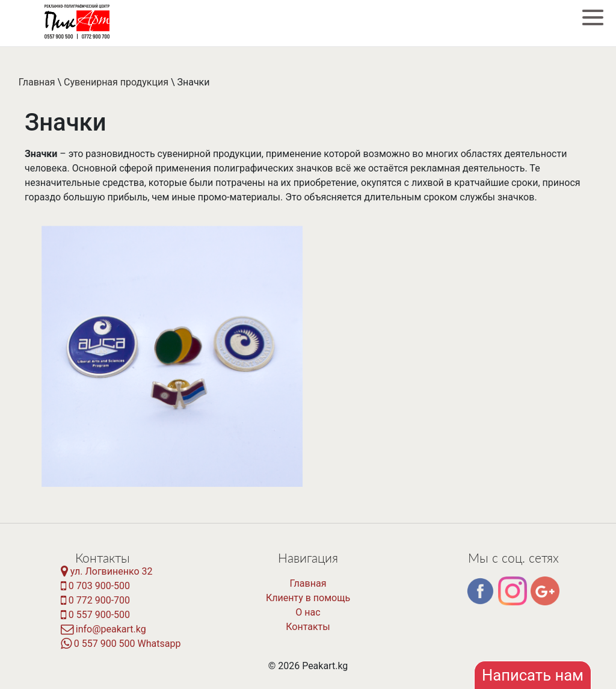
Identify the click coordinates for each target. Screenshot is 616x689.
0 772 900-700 (95, 600)
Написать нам (533, 675)
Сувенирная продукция (116, 82)
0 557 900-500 (95, 615)
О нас (308, 612)
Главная (37, 82)
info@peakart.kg (103, 629)
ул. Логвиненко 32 (107, 571)
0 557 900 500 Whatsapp (121, 644)
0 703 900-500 (95, 586)
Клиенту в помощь (308, 598)
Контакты (308, 627)
